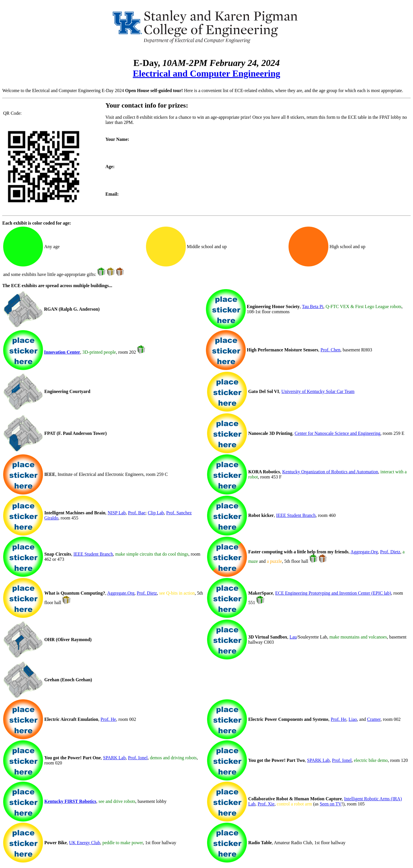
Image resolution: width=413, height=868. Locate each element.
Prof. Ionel (138, 758)
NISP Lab (117, 513)
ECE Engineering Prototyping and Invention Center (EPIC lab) (333, 593)
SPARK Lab (114, 758)
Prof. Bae (137, 513)
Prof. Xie (266, 804)
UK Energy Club (85, 843)
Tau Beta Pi (313, 306)
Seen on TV (331, 804)
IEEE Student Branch (296, 515)
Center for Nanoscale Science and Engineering (337, 433)
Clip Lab (156, 513)
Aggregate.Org (364, 552)
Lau (293, 637)
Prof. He (108, 719)
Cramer (374, 719)
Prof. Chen (331, 350)
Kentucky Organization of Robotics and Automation (330, 472)
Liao (353, 719)
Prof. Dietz (390, 552)
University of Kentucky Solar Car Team (318, 391)
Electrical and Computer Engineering (206, 73)
